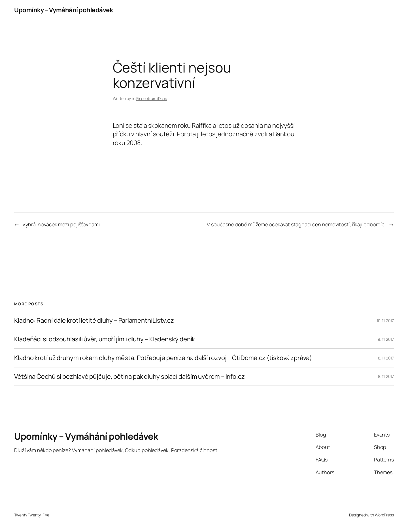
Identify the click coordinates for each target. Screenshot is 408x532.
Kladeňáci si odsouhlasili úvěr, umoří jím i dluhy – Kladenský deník (105, 339)
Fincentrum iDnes (152, 98)
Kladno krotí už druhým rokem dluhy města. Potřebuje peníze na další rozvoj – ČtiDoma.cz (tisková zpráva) (163, 358)
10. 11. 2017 (385, 321)
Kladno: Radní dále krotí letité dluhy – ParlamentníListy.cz (94, 321)
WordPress (384, 515)
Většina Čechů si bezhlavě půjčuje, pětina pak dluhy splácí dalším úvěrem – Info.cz (129, 377)
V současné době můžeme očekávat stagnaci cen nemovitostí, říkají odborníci (296, 224)
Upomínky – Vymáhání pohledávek (63, 10)
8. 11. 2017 (386, 358)
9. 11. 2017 (386, 339)
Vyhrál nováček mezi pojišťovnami (61, 224)
